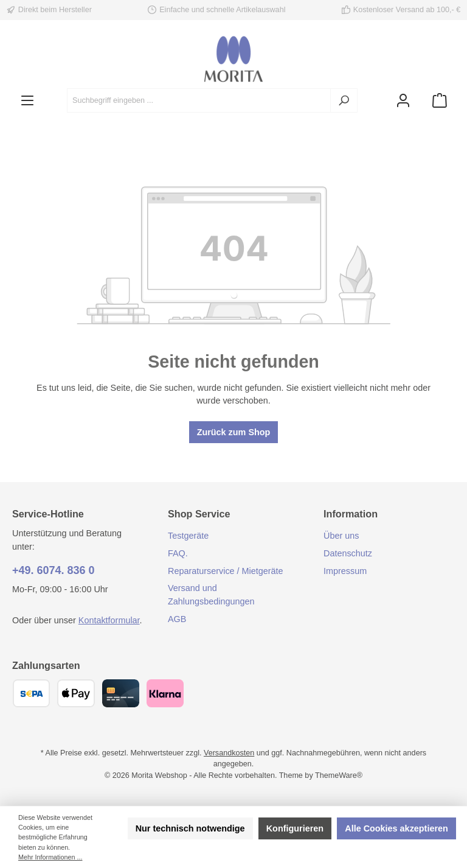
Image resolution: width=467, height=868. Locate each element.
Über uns (341, 536)
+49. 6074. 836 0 (54, 570)
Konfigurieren (295, 828)
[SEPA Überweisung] (31, 693)
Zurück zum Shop (234, 432)
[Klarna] (165, 693)
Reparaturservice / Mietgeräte (226, 571)
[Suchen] (344, 100)
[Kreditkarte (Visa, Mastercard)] (121, 693)
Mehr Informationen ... (50, 857)
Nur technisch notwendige (190, 828)
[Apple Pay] (76, 693)
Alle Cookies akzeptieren (396, 828)
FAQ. (178, 553)
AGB (177, 619)
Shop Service (199, 514)
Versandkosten (229, 753)
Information (351, 514)
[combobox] (199, 100)
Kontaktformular (109, 620)
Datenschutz (348, 553)
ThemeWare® (339, 775)
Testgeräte (188, 536)
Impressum (345, 571)
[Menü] (27, 101)
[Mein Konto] (403, 101)
